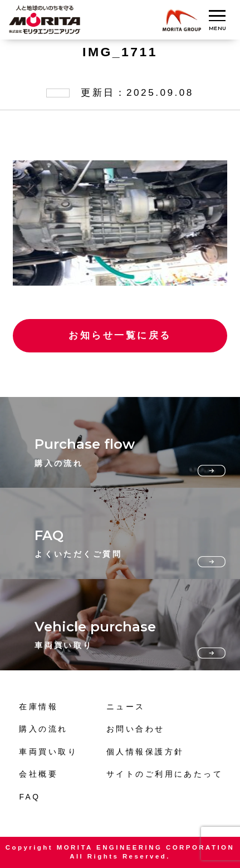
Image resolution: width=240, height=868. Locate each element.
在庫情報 (38, 707)
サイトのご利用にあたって (165, 774)
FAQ (30, 797)
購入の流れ (43, 729)
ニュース (126, 707)
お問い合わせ (136, 729)
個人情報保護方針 (145, 752)
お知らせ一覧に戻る (120, 335)
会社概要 (38, 774)
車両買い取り (48, 752)
